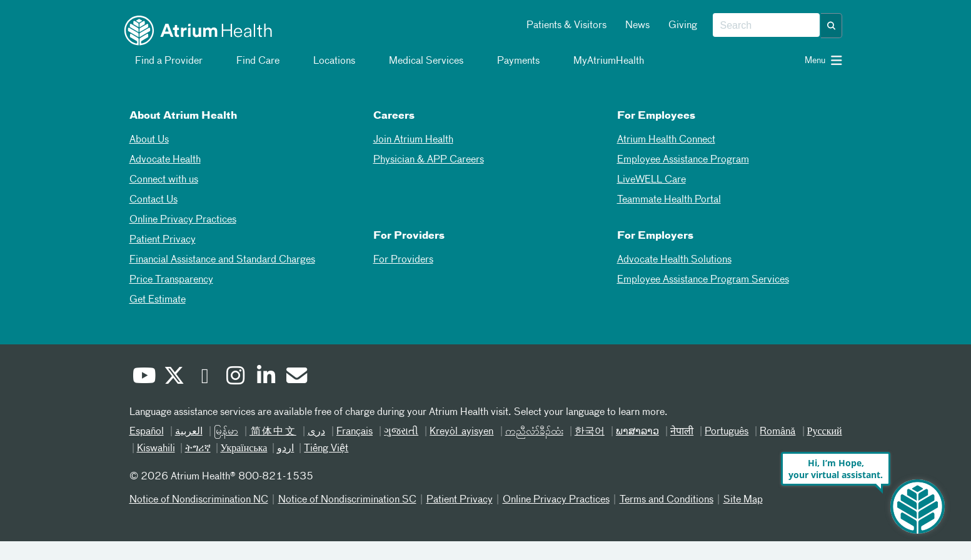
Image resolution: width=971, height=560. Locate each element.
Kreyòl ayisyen (461, 432)
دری (316, 432)
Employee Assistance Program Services (703, 280)
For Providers (403, 260)
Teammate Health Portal (669, 200)
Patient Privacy (163, 240)
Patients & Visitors (566, 26)
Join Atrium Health (413, 140)
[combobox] (766, 26)
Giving (683, 26)
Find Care (250, 61)
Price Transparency (171, 280)
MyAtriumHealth (601, 61)
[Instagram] (234, 378)
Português (727, 432)
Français (355, 432)
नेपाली (682, 432)
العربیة (189, 432)
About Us (149, 140)
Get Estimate (158, 300)
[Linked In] (264, 378)
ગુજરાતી (401, 432)
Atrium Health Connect (666, 140)
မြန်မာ (226, 432)
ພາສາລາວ (637, 432)
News (637, 26)
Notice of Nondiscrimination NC (199, 500)
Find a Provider (161, 61)
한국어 (590, 432)
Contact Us (153, 200)
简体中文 (273, 432)
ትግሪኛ (198, 449)
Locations (327, 61)
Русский (825, 432)
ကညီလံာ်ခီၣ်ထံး (534, 432)
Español (147, 432)
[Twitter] (173, 378)
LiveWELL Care (652, 180)
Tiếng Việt (326, 449)
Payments (511, 61)
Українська (244, 449)
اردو (285, 449)
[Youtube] (142, 378)
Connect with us (164, 180)
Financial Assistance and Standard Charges (222, 260)
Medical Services (419, 61)
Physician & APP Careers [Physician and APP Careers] (429, 160)
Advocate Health (165, 160)
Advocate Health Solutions (674, 260)
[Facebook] (203, 378)
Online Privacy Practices (183, 220)
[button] (832, 26)
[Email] (295, 377)
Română (777, 432)
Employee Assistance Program (683, 160)
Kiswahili (156, 449)
